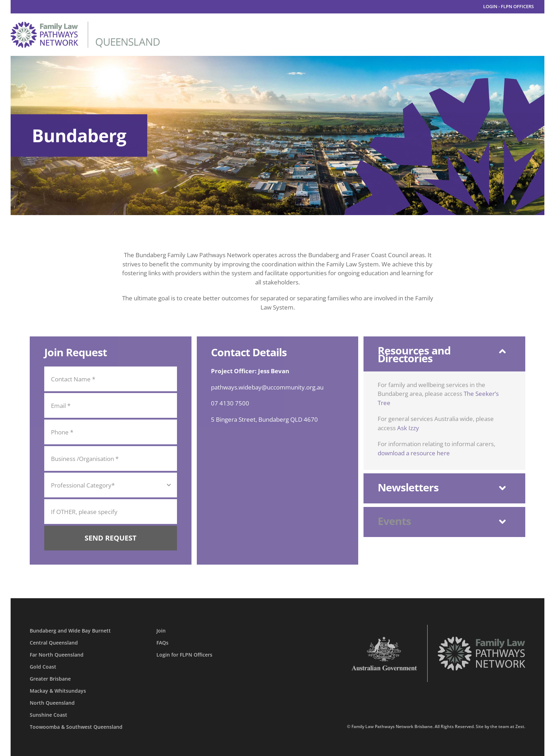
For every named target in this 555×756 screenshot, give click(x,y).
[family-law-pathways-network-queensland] (85, 25)
